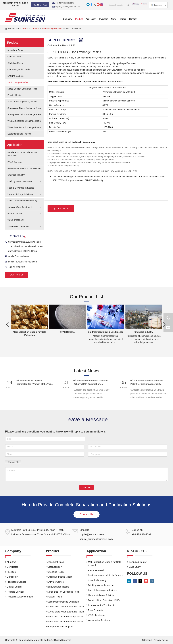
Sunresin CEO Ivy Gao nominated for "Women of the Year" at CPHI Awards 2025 (35, 382)
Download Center (138, 562)
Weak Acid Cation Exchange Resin (24, 121)
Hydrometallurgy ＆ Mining (20, 194)
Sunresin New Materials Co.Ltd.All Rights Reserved (45, 640)
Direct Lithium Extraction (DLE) (22, 201)
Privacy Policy (161, 640)
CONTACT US (17, 275)
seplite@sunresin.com (65, 3)
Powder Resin (14, 95)
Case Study (135, 567)
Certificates (12, 567)
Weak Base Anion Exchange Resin (24, 127)
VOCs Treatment (15, 220)
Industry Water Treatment (20, 207)
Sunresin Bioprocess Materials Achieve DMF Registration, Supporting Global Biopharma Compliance (91, 382)
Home (25, 29)
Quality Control (14, 587)
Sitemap (146, 640)
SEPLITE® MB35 (73, 29)
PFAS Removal (15, 162)
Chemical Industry (16, 175)
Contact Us (86, 514)
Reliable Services (16, 592)
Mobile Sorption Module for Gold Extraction (105, 564)
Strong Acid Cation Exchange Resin (25, 108)
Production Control (16, 582)
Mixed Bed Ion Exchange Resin (22, 89)
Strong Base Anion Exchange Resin (25, 114)
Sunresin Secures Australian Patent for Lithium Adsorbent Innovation (146, 382)
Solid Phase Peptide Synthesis (22, 102)
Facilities (11, 572)
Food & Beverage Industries (21, 188)
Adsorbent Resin (15, 50)
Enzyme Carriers (15, 76)
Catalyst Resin (14, 57)
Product (36, 29)
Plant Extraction (15, 213)
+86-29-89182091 (15, 267)
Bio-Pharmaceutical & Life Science (24, 168)
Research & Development (20, 597)
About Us (12, 562)
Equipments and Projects (19, 134)
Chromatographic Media (19, 69)
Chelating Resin (15, 63)
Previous (8, 324)
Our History (13, 577)
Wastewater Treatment (18, 226)
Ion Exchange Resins (52, 29)
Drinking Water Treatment (20, 181)
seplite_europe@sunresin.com (68, 7)
